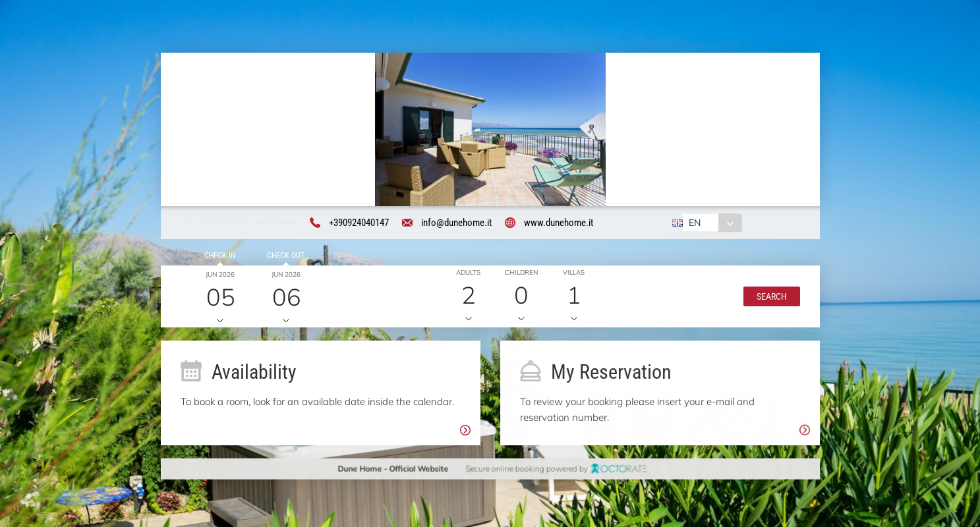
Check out (284, 258)
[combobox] (711, 223)
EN (694, 223)
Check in (218, 258)
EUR (764, 223)
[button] (769, 298)
